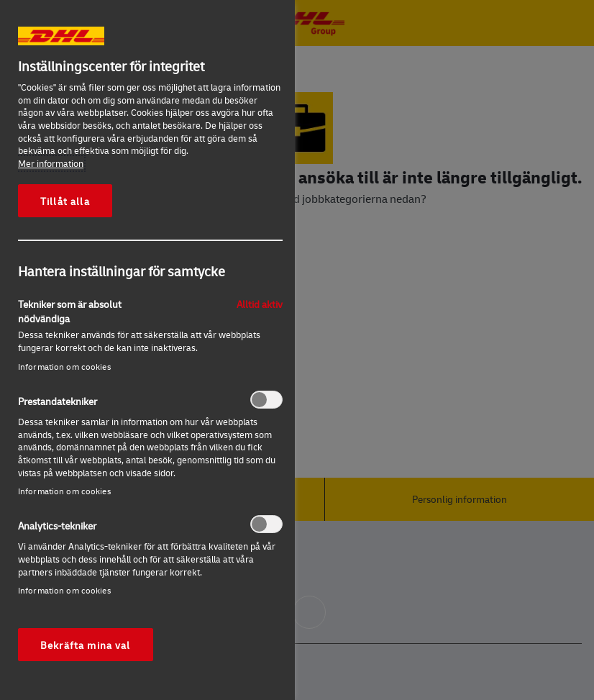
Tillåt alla (65, 201)
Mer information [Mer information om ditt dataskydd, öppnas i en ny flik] (51, 163)
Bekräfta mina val (86, 645)
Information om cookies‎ (64, 367)
